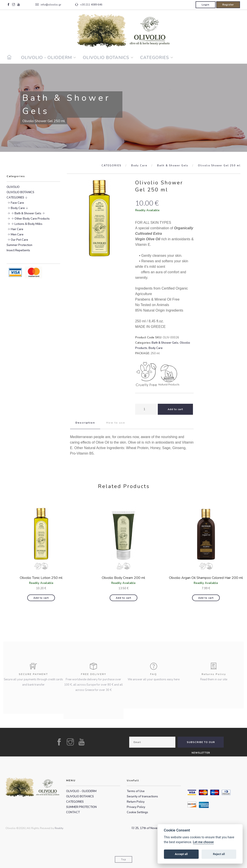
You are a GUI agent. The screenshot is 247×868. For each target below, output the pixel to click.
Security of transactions (142, 796)
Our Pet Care (19, 240)
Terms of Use (136, 791)
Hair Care (17, 229)
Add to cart (41, 598)
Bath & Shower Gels (173, 166)
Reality (59, 828)
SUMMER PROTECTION (81, 807)
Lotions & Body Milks (28, 224)
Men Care (17, 235)
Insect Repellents (18, 250)
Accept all (181, 854)
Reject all (219, 854)
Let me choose (203, 842)
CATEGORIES (155, 58)
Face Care (17, 203)
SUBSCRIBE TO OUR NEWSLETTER (201, 744)
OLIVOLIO (13, 187)
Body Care (139, 166)
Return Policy (136, 802)
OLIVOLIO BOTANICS (106, 58)
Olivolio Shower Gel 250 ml (219, 166)
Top (124, 860)
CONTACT (73, 812)
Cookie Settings (137, 812)
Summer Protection (19, 245)
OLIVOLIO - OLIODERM (46, 58)
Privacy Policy (136, 807)
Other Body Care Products (32, 219)
